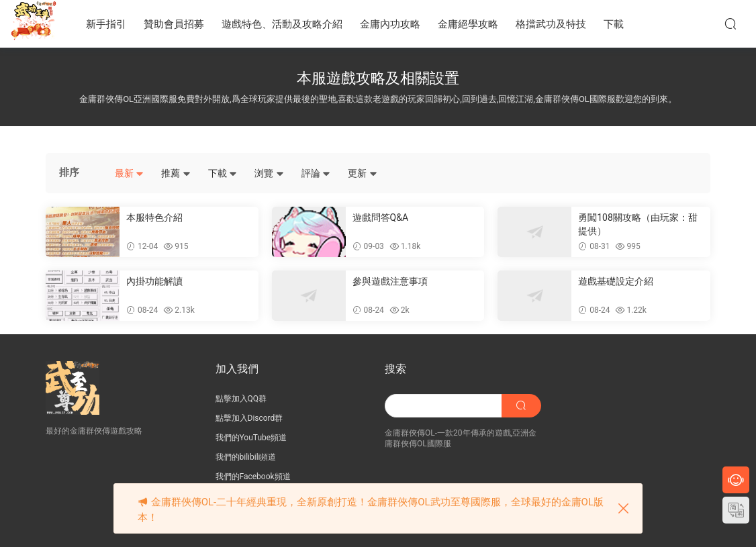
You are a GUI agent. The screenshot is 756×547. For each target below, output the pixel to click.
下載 (614, 24)
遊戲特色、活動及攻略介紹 (282, 24)
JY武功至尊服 (34, 23)
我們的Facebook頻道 (253, 477)
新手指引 (106, 24)
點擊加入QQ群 (241, 399)
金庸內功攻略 (390, 24)
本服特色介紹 (154, 217)
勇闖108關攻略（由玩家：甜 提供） (638, 224)
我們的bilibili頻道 (246, 457)
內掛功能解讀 (154, 281)
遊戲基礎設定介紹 (616, 281)
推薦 (176, 173)
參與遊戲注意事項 (390, 281)
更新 (362, 173)
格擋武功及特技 (551, 24)
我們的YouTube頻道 (251, 438)
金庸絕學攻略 (468, 24)
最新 (129, 173)
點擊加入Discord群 (249, 418)
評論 (316, 173)
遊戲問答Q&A (380, 217)
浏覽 (269, 173)
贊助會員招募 (174, 24)
